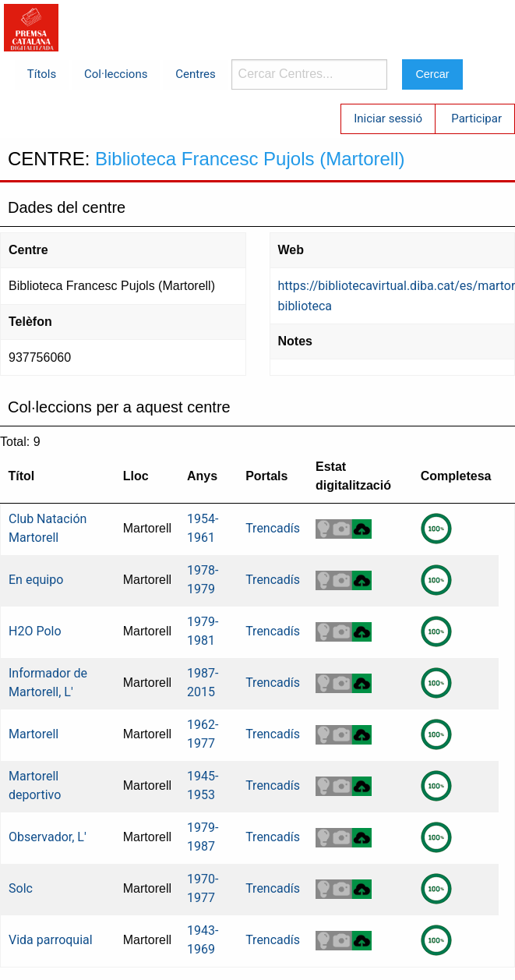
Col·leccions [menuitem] (116, 74)
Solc (21, 888)
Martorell (34, 734)
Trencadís (273, 528)
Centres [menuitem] (196, 74)
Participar (476, 119)
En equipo (36, 580)
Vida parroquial (51, 940)
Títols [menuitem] (42, 74)
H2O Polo (35, 631)
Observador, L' (48, 837)
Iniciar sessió (388, 119)
